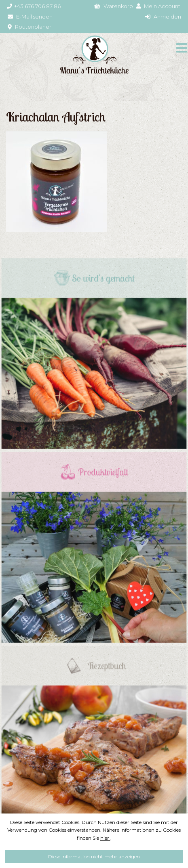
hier (105, 838)
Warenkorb (114, 6)
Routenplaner (30, 27)
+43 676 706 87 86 (34, 6)
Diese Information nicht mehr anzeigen (94, 856)
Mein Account (158, 6)
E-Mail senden (30, 17)
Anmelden (163, 17)
